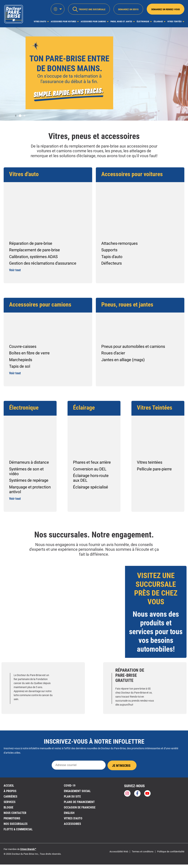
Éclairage (158, 22)
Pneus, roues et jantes (121, 22)
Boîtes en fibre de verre (29, 353)
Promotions (12, 818)
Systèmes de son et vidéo (26, 471)
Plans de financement (79, 802)
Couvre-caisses (23, 346)
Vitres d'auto (40, 22)
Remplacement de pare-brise (34, 250)
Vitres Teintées (174, 22)
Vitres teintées (150, 462)
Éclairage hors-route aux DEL (91, 478)
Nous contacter (15, 813)
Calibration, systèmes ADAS (33, 257)
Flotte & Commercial (18, 829)
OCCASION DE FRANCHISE (80, 807)
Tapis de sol (20, 366)
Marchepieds (21, 360)
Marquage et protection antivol (30, 489)
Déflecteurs (112, 263)
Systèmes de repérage (29, 480)
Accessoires (72, 824)
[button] (20, 116)
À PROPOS (10, 791)
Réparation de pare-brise (31, 243)
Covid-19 (70, 786)
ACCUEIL (9, 786)
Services (10, 802)
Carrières (10, 797)
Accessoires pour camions (93, 22)
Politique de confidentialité (171, 852)
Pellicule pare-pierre (154, 469)
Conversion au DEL (90, 469)
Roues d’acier (113, 353)
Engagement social (77, 791)
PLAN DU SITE (72, 797)
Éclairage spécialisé (91, 487)
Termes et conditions (143, 852)
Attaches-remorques (119, 243)
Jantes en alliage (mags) (123, 360)
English (69, 813)
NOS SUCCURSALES (16, 824)
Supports (109, 250)
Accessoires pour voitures (63, 22)
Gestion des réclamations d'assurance (43, 263)
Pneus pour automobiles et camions (133, 346)
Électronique (143, 22)
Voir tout (15, 270)
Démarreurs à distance (29, 462)
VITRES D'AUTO (73, 818)
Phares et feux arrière (92, 462)
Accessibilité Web (119, 852)
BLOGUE (8, 807)
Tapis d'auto (112, 257)
